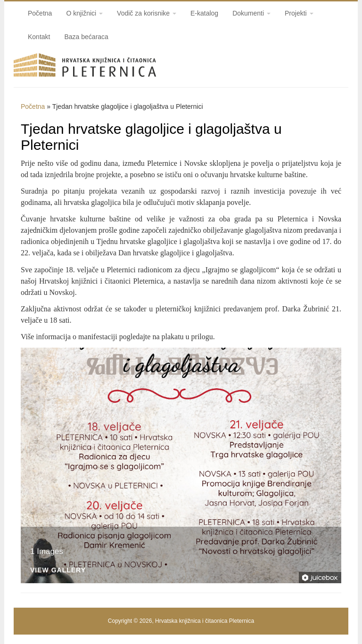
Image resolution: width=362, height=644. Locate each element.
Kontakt (39, 37)
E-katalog (204, 13)
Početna (40, 13)
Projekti (299, 13)
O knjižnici (84, 13)
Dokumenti (251, 13)
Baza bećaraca (86, 37)
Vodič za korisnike (147, 13)
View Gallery (58, 570)
